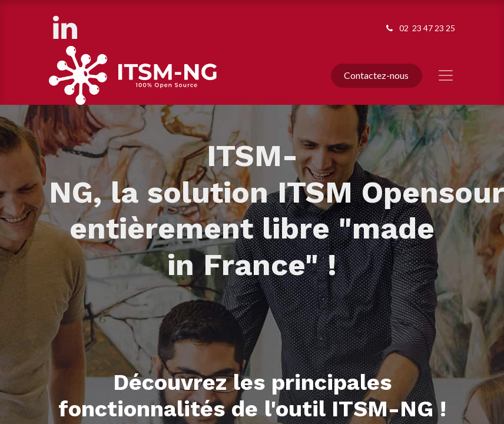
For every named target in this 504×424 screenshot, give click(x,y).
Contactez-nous (376, 75)
